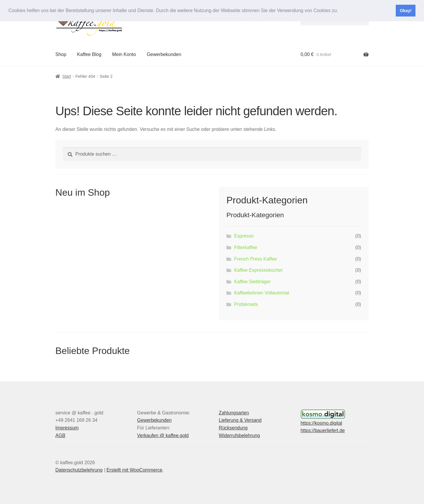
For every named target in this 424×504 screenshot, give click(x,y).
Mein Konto (124, 54)
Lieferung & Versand (240, 420)
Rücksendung (233, 428)
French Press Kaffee (256, 259)
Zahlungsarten (234, 413)
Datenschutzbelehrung (79, 470)
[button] (340, 11)
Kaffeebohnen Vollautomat (262, 293)
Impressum (67, 428)
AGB (60, 435)
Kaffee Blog (89, 54)
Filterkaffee (246, 247)
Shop (61, 54)
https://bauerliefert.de (323, 430)
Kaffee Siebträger (252, 282)
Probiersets (246, 304)
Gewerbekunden (164, 54)
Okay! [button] (406, 11)
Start (67, 76)
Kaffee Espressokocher (258, 270)
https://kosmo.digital (321, 423)
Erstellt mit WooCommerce (134, 470)
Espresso (244, 236)
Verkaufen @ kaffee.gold (163, 435)
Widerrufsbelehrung (239, 435)
